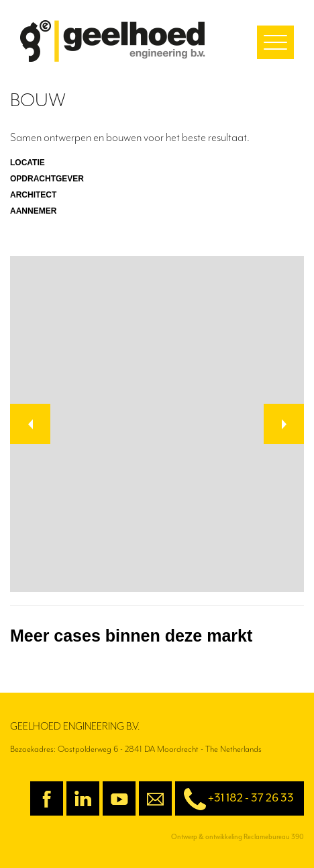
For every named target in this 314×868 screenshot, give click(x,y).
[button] (30, 424)
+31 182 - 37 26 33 (234, 799)
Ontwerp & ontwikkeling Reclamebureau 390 (238, 837)
